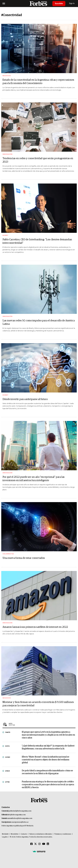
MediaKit (5, 834)
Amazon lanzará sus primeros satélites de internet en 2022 (35, 627)
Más (42, 724)
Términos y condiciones (63, 834)
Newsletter (15, 834)
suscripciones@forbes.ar (20, 822)
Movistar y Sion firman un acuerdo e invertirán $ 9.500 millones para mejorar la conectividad (38, 704)
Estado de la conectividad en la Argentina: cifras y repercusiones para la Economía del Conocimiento (38, 82)
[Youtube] (44, 844)
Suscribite (59, 4)
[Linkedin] (48, 844)
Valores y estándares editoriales (41, 834)
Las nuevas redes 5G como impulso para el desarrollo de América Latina (39, 322)
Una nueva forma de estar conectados (24, 558)
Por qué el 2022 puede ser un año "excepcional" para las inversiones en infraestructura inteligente (33, 479)
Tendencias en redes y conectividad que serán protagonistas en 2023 (38, 160)
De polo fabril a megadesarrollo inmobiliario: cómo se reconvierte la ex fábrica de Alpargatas (47, 772)
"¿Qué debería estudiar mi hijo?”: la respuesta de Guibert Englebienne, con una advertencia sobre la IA (48, 747)
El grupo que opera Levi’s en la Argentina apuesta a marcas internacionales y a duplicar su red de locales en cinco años (48, 735)
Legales (5, 837)
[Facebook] (31, 844)
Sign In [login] (72, 3)
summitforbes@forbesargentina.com (20, 818)
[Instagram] (39, 844)
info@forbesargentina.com (17, 815)
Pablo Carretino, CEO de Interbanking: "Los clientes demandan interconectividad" (37, 241)
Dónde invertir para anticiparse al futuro (25, 399)
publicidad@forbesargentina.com (20, 811)
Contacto (24, 834)
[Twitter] (35, 844)
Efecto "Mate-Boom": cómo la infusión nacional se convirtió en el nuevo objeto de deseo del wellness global (45, 760)
